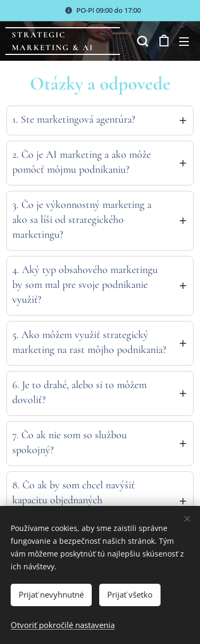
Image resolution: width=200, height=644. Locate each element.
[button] (141, 41)
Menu (184, 42)
